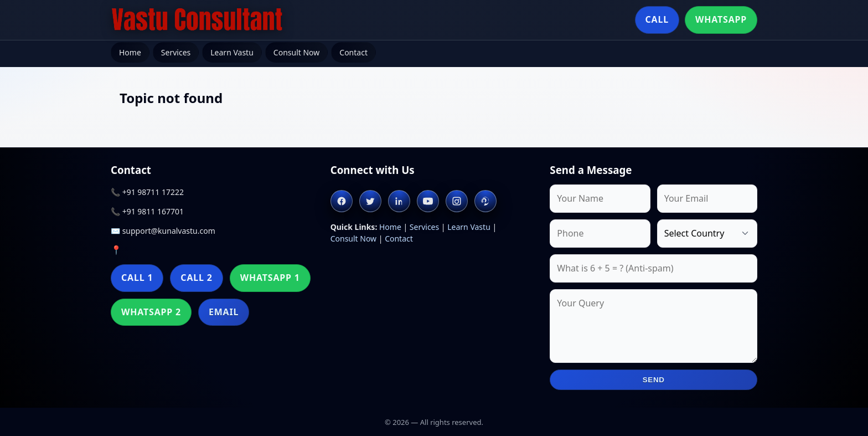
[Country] (707, 234)
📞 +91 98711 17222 (147, 192)
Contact (353, 52)
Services (176, 52)
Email (224, 312)
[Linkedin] (399, 201)
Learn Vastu (232, 52)
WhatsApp (721, 19)
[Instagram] (457, 201)
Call (657, 19)
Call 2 (196, 278)
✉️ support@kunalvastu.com (163, 231)
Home (130, 52)
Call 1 (137, 278)
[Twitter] (370, 201)
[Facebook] (342, 201)
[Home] (197, 20)
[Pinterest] (485, 201)
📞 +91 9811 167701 (147, 211)
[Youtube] (428, 201)
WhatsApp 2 (151, 312)
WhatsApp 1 (270, 278)
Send (654, 380)
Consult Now (296, 52)
